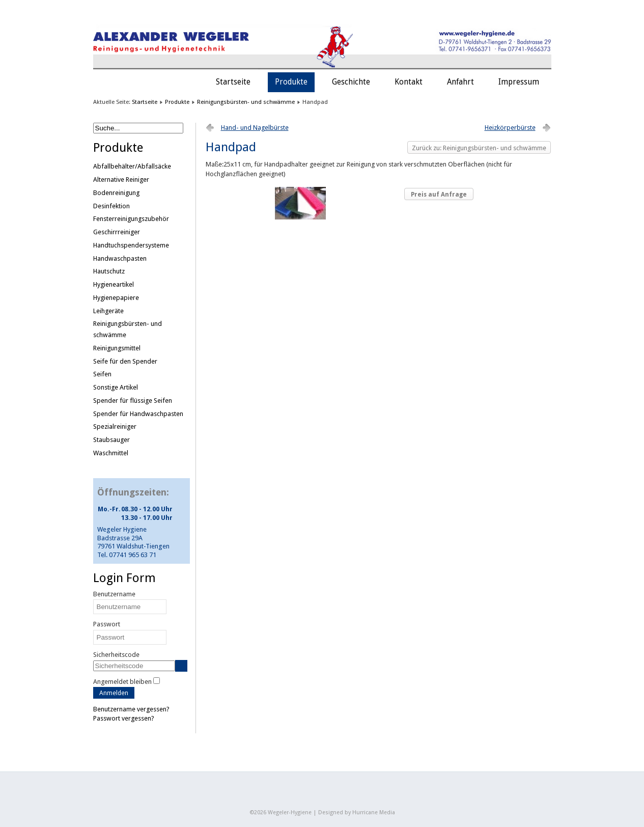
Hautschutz (109, 271)
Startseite (233, 82)
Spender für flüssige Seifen (133, 401)
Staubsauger (111, 440)
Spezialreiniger (115, 426)
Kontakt (409, 82)
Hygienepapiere (116, 298)
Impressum (519, 82)
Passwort (107, 624)
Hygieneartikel (114, 284)
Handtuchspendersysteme (131, 245)
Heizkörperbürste (510, 128)
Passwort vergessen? (124, 718)
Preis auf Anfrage (439, 195)
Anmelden (114, 693)
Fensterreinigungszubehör (131, 219)
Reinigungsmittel (117, 348)
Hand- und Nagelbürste (255, 128)
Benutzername (114, 594)
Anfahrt (460, 82)
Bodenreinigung (116, 193)
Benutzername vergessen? (131, 709)
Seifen (102, 374)
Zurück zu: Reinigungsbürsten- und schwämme (479, 148)
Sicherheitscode (116, 655)
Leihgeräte (108, 311)
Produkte (291, 82)
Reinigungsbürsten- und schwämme (246, 102)
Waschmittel (111, 453)
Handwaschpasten (120, 258)
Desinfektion (111, 206)
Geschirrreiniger (117, 232)
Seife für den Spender (125, 361)
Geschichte (351, 82)
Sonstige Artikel (116, 387)
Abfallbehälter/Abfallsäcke (132, 166)
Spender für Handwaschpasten (138, 414)
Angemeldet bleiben (122, 682)
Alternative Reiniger (121, 180)
